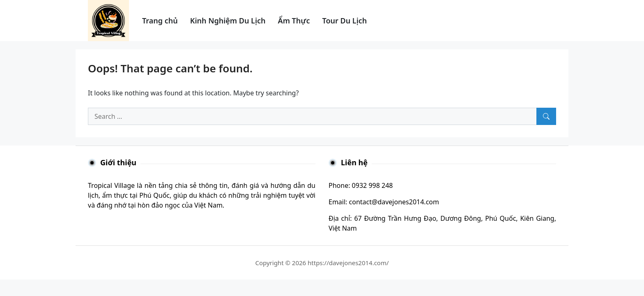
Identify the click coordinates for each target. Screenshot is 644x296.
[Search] (546, 116)
